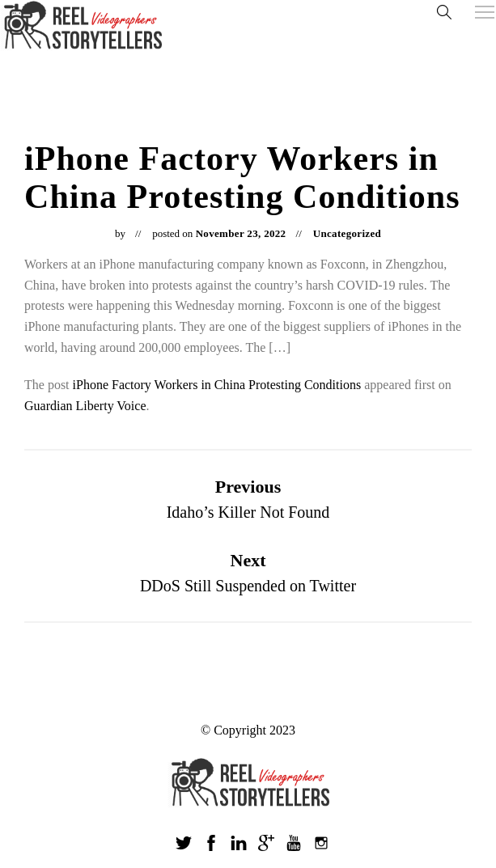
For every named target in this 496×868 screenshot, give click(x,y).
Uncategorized (347, 233)
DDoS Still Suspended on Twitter (248, 586)
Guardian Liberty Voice (85, 406)
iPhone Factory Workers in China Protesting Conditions (217, 385)
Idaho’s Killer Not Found (248, 512)
